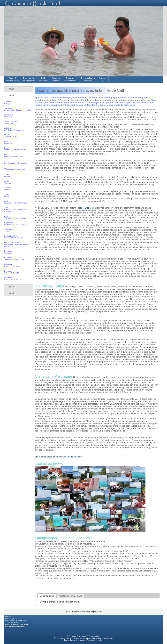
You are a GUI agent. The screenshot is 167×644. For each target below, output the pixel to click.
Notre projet (10, 619)
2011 (11, 95)
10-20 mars (17, 109)
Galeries (56, 79)
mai (14, 156)
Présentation (29, 79)
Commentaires (94, 636)
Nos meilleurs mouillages (15, 626)
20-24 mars (9, 116)
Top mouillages (88, 79)
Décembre (14, 259)
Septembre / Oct (14, 237)
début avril (14, 129)
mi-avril (12, 136)
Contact (103, 79)
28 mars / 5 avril (10, 122)
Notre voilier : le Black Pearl (16, 620)
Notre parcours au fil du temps (17, 624)
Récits (43, 79)
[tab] (18, 89)
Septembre (16, 224)
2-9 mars (8, 102)
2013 (11, 293)
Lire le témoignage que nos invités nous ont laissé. (59, 457)
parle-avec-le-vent (88, 208)
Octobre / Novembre (17, 244)
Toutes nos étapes (12, 622)
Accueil (12, 79)
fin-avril (15, 149)
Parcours (70, 79)
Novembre (8, 252)
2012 (11, 287)
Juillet (7, 175)
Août (16, 202)
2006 (11, 89)
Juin (16, 162)
